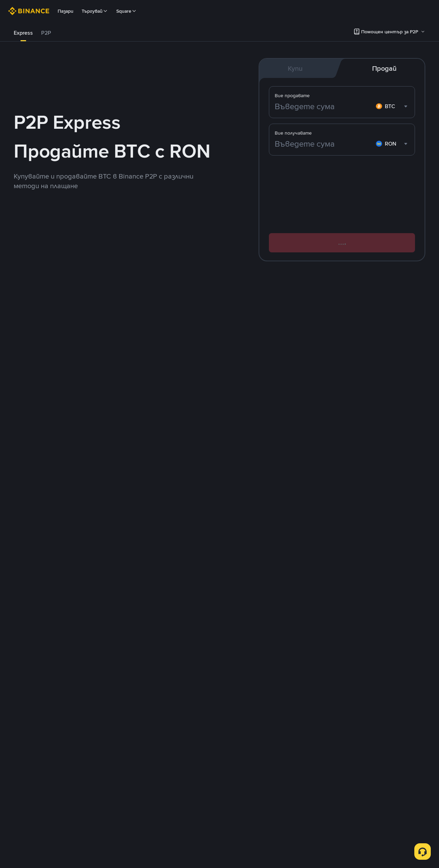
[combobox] (393, 144)
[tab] (23, 33)
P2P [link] (46, 33)
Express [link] (23, 33)
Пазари (66, 11)
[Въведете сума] (324, 144)
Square (127, 11)
